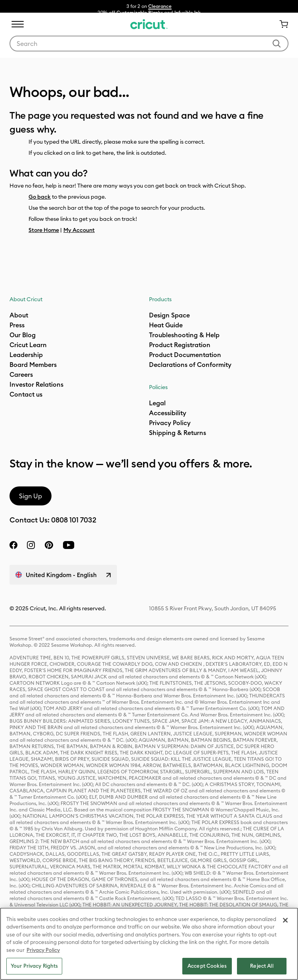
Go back (40, 197)
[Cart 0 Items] (281, 24)
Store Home (44, 230)
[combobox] (149, 44)
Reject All (262, 966)
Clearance (160, 6)
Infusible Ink (188, 12)
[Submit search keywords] (277, 44)
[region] (149, 944)
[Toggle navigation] (17, 24)
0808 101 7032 (74, 520)
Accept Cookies (207, 966)
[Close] (285, 920)
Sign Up (31, 496)
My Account (79, 230)
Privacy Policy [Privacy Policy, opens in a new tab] (43, 950)
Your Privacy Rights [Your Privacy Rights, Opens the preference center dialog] (34, 966)
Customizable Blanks (140, 12)
